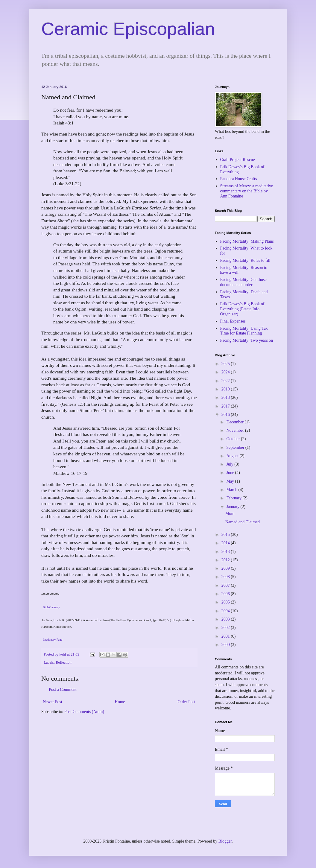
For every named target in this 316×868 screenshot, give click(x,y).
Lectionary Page (53, 640)
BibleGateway (51, 607)
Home (120, 702)
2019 (226, 389)
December (235, 422)
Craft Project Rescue (238, 160)
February (234, 498)
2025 (226, 364)
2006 (226, 594)
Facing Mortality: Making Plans (247, 241)
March (232, 490)
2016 (226, 415)
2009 (226, 568)
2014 (226, 543)
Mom (230, 514)
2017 (226, 406)
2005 (226, 602)
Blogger (225, 841)
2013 (226, 552)
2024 (226, 372)
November (236, 430)
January (233, 507)
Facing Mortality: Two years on (247, 340)
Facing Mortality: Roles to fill (245, 260)
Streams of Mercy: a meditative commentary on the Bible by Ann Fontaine (247, 191)
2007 (226, 585)
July (230, 464)
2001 (226, 636)
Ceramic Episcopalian (128, 29)
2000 (226, 645)
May (231, 481)
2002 (226, 628)
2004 (226, 611)
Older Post (187, 702)
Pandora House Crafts (239, 179)
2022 (226, 381)
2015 (226, 535)
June (231, 473)
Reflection (63, 662)
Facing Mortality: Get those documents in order (243, 282)
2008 (226, 577)
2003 (226, 619)
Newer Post (53, 702)
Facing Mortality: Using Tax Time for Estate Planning (244, 331)
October (234, 439)
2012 (226, 560)
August (233, 456)
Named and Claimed (243, 522)
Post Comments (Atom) (84, 712)
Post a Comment (63, 690)
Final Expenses (233, 321)
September (236, 447)
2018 (226, 397)
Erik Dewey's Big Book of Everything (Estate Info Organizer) (242, 309)
